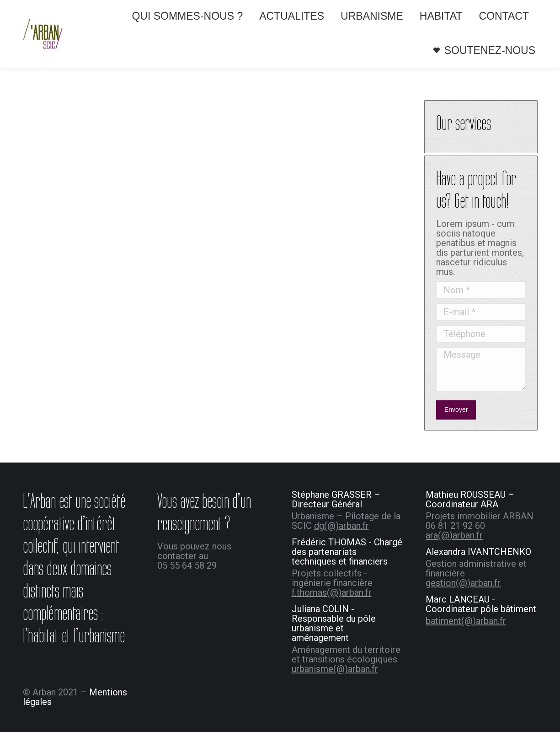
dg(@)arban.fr (341, 526)
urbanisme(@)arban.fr (335, 669)
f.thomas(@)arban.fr (332, 592)
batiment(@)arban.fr (466, 621)
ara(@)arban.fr (454, 535)
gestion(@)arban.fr (463, 583)
